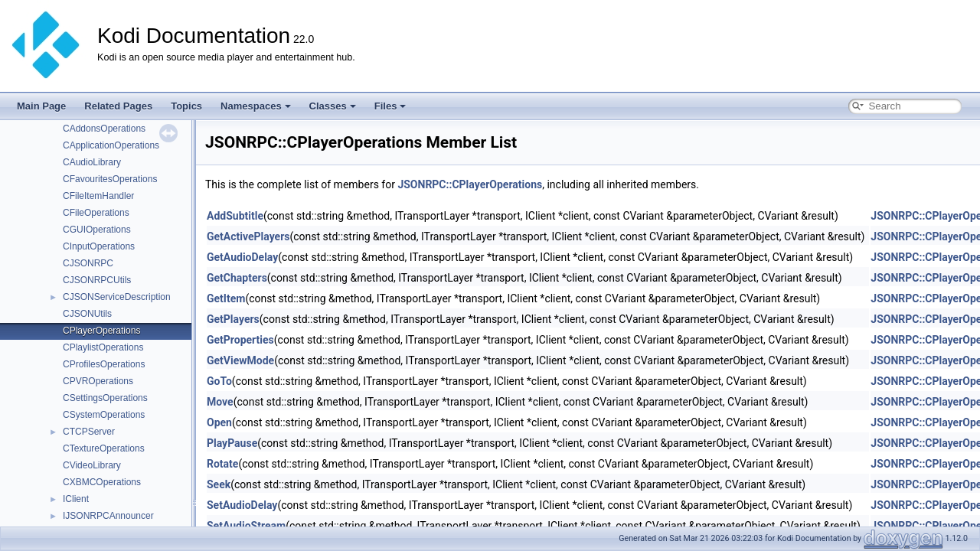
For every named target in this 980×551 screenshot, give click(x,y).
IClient (76, 499)
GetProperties (240, 340)
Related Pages (118, 106)
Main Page (41, 106)
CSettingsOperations (105, 398)
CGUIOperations (97, 230)
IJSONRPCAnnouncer (108, 516)
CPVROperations (98, 381)
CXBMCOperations (102, 482)
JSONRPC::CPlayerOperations (470, 184)
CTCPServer (89, 432)
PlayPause (232, 443)
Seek (219, 484)
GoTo (219, 381)
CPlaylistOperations (103, 347)
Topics (186, 106)
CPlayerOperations (101, 331)
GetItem (226, 298)
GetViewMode (240, 360)
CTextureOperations (104, 448)
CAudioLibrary (92, 162)
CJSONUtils (87, 314)
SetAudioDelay (242, 505)
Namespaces (256, 106)
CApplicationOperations (111, 145)
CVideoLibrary (92, 465)
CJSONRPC (88, 263)
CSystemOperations (104, 415)
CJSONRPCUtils (97, 280)
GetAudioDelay (242, 257)
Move (220, 402)
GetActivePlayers (248, 236)
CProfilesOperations (104, 364)
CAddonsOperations (104, 129)
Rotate (222, 464)
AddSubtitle (235, 216)
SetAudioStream (246, 526)
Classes (333, 106)
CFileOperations (96, 213)
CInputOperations (99, 246)
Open (219, 422)
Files (390, 106)
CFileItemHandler (98, 196)
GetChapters (237, 278)
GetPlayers (233, 319)
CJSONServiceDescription (117, 297)
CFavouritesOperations (110, 179)
